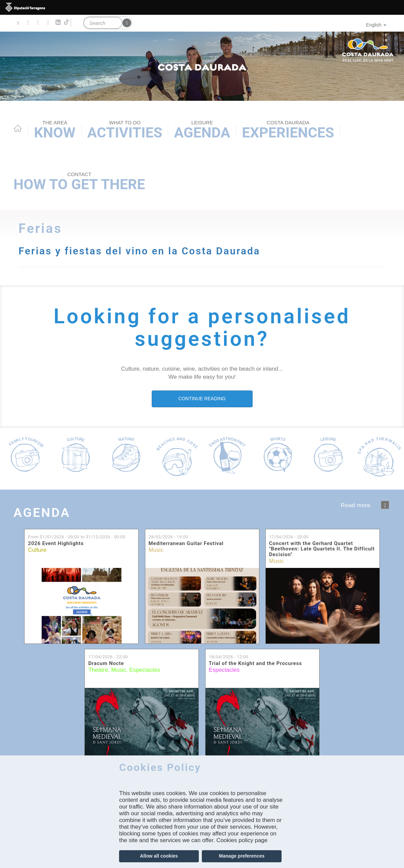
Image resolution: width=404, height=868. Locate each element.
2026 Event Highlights (56, 544)
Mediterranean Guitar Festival (186, 544)
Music (156, 550)
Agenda (202, 130)
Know (55, 130)
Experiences (288, 130)
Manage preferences (242, 856)
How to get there (79, 182)
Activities (125, 130)
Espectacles (145, 670)
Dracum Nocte (106, 664)
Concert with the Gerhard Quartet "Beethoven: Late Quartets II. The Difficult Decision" (322, 549)
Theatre (98, 670)
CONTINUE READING (202, 399)
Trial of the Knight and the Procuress (255, 664)
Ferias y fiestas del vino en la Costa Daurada (142, 251)
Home (18, 128)
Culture (37, 550)
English (376, 25)
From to (77, 536)
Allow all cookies (159, 856)
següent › (385, 505)
